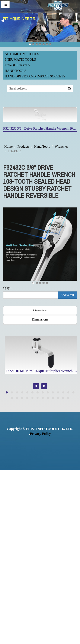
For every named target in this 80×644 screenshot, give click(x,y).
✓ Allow (6, 482)
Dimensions (40, 319)
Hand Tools (15, 71)
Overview (40, 310)
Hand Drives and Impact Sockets (35, 76)
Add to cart (67, 295)
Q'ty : (7, 288)
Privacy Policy (40, 434)
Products (23, 146)
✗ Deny (6, 487)
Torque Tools (17, 65)
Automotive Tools (22, 54)
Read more (9, 531)
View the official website (36, 531)
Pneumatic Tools (20, 59)
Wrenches (61, 146)
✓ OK (36, 641)
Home (8, 146)
